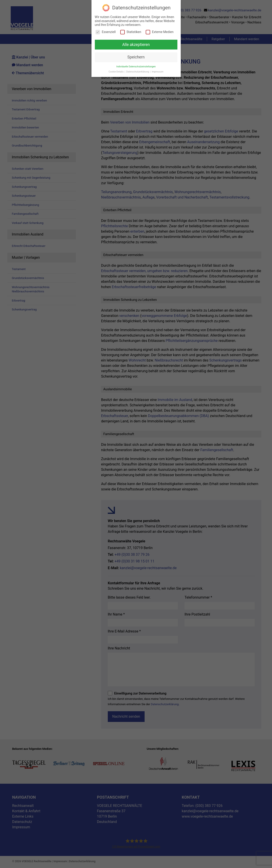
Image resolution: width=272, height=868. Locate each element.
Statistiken (131, 32)
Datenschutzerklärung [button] (138, 72)
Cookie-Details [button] (116, 72)
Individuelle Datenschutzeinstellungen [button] (136, 67)
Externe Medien (160, 32)
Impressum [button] (158, 72)
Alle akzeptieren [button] (136, 45)
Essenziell (106, 32)
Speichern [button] (136, 57)
